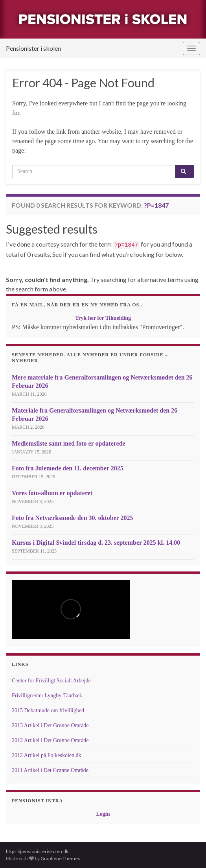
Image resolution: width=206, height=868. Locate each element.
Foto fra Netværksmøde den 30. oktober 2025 (73, 518)
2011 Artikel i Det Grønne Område (50, 770)
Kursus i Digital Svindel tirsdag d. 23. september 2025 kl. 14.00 (96, 543)
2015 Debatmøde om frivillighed (48, 710)
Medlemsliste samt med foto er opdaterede (69, 443)
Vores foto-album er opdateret (52, 493)
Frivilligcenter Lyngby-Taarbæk (47, 696)
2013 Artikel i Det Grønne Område (50, 725)
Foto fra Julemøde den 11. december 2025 (68, 468)
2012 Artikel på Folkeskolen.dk (47, 755)
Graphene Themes (60, 858)
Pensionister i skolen (33, 48)
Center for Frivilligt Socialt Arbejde (51, 681)
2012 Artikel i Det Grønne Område (50, 740)
